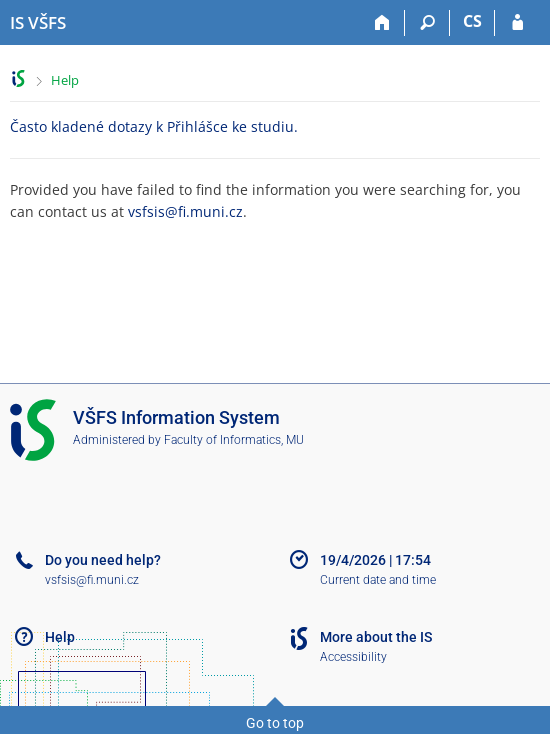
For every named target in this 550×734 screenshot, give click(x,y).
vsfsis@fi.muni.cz (185, 211)
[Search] (427, 23)
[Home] (382, 23)
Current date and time (378, 580)
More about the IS (376, 637)
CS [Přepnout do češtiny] (472, 21)
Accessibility (353, 657)
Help (65, 80)
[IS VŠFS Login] (517, 23)
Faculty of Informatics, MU (234, 440)
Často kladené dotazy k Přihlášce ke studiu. (154, 126)
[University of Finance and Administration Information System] (38, 23)
